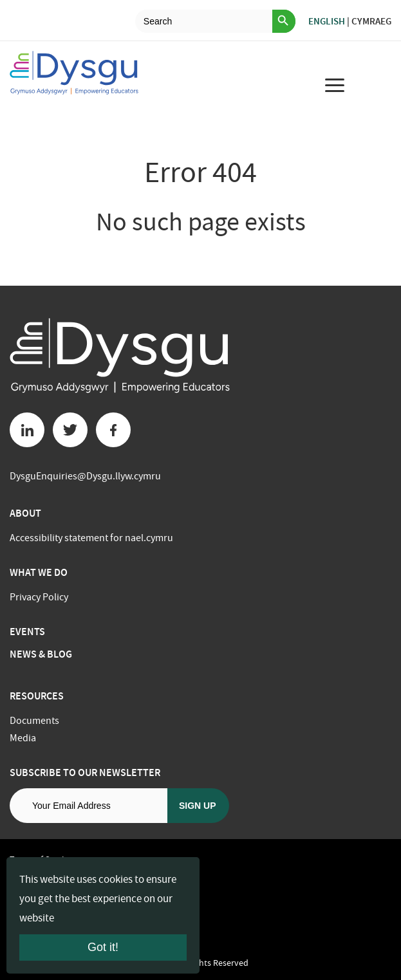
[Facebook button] (113, 430)
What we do (39, 572)
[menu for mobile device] (335, 85)
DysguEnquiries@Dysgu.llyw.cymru (85, 476)
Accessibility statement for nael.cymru (91, 538)
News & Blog (41, 654)
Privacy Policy (39, 597)
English (327, 21)
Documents (34, 721)
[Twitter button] (70, 430)
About (25, 513)
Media (23, 738)
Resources (37, 696)
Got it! (103, 947)
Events (27, 632)
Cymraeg (371, 21)
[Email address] (89, 806)
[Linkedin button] (27, 430)
